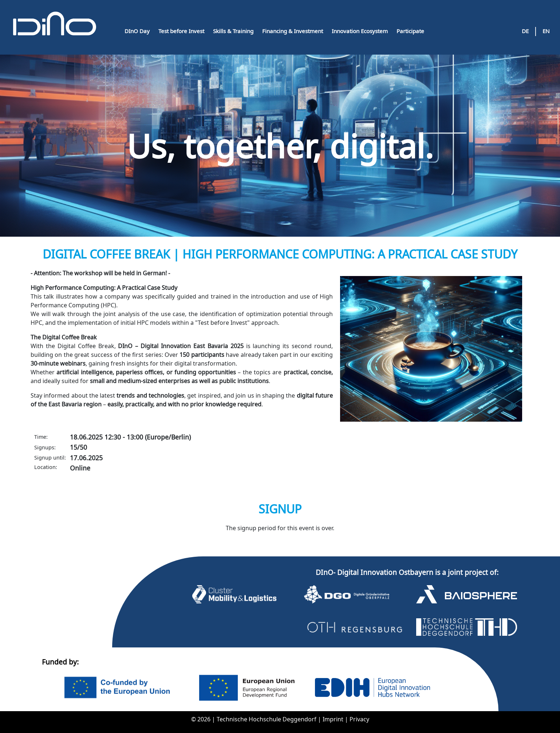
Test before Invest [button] (181, 31)
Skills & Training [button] (233, 31)
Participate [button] (410, 31)
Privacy (359, 719)
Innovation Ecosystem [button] (360, 31)
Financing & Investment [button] (293, 31)
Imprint (334, 719)
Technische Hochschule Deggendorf (267, 719)
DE (525, 31)
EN (546, 31)
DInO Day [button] (137, 31)
